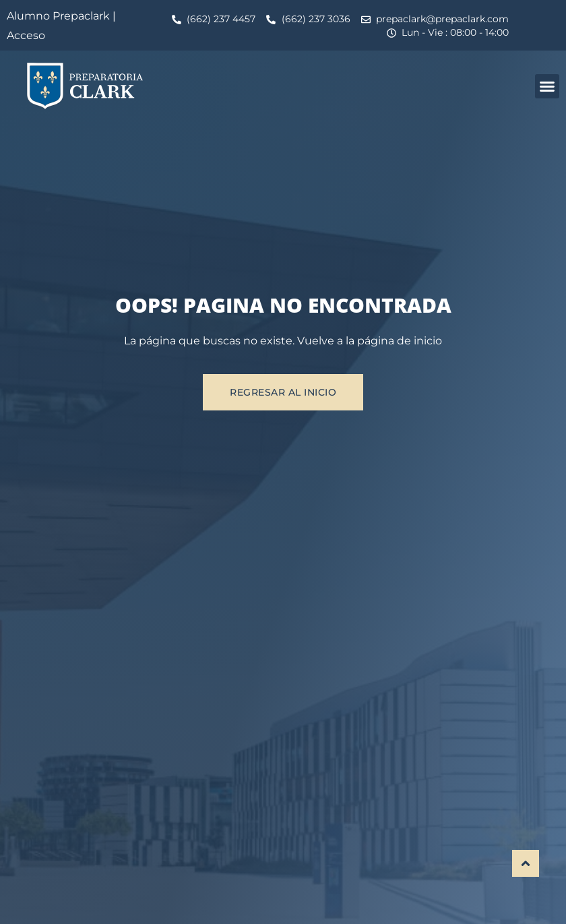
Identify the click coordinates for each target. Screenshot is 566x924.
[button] (547, 86)
